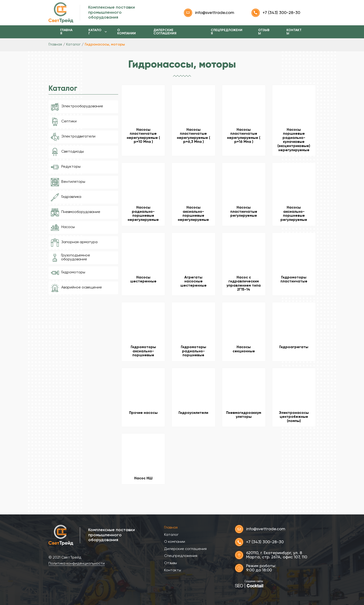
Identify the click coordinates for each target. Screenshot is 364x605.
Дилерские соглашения (165, 32)
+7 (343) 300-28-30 (276, 13)
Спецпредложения (227, 32)
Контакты (294, 32)
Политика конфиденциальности (77, 564)
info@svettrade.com (209, 13)
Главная (66, 32)
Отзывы (264, 32)
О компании (127, 32)
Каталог (95, 32)
